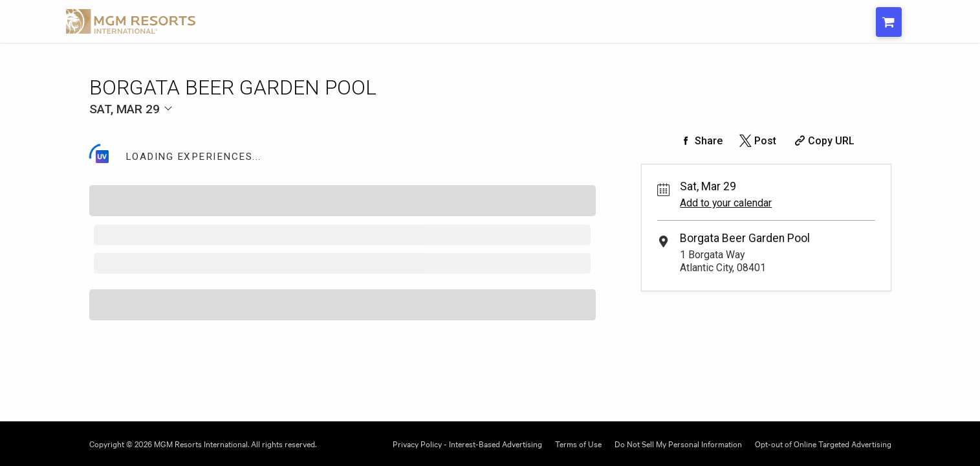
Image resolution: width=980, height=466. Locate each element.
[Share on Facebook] (700, 141)
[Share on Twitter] (757, 141)
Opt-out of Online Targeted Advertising (823, 443)
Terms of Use (578, 443)
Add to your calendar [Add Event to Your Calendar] (726, 203)
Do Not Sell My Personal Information (678, 443)
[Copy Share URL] (823, 141)
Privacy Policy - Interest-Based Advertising (467, 443)
